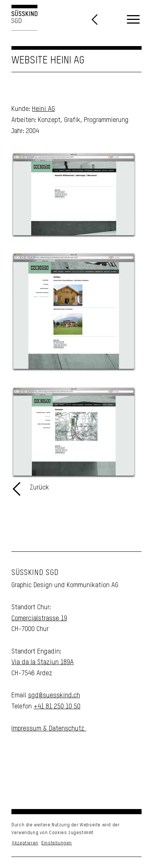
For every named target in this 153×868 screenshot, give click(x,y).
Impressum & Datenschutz (49, 729)
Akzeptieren (25, 843)
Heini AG (44, 109)
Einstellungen (57, 843)
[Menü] (133, 20)
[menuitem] (133, 20)
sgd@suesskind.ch (54, 696)
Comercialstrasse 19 (39, 618)
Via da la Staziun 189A (43, 662)
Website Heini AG (48, 61)
